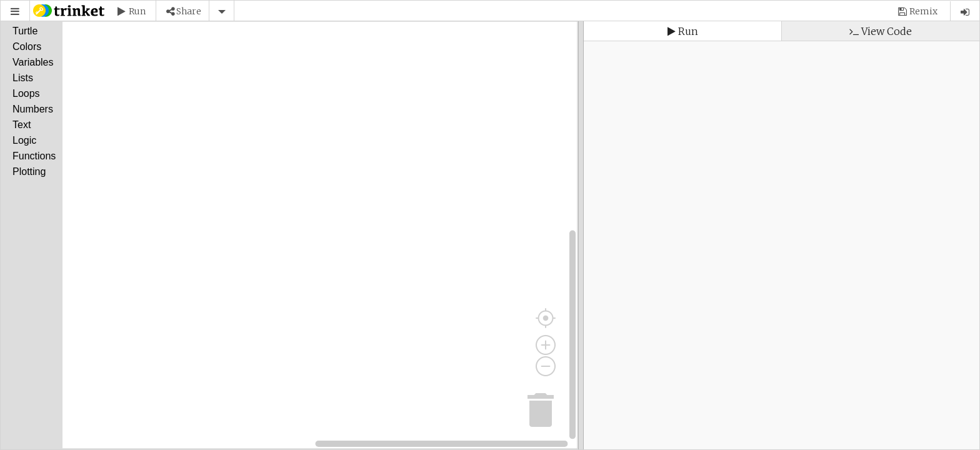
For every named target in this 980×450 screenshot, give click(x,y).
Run (137, 11)
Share (189, 11)
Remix (923, 11)
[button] (15, 12)
